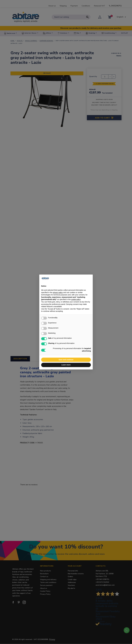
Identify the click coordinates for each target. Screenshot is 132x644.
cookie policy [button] (76, 299)
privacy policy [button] (58, 292)
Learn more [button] (66, 365)
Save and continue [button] (66, 360)
